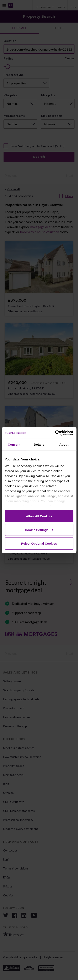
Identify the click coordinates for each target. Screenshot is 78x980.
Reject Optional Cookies (39, 543)
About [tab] (64, 444)
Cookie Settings (39, 530)
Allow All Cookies (39, 516)
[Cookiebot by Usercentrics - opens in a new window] (56, 433)
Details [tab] (39, 444)
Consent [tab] (14, 444)
